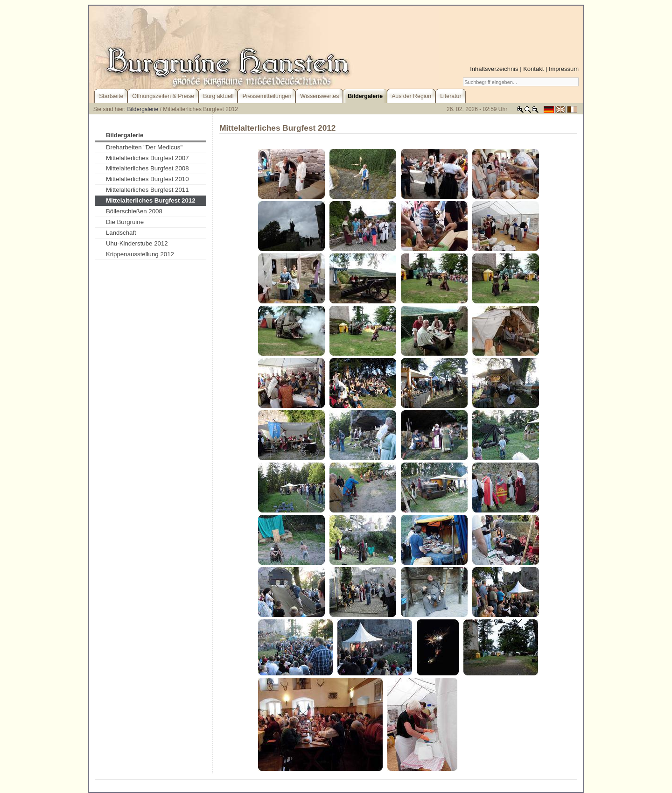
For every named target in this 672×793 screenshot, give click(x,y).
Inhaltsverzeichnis (494, 69)
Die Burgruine (125, 222)
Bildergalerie (143, 109)
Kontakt (533, 69)
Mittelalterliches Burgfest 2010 (147, 179)
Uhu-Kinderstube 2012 (137, 243)
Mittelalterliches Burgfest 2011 (147, 190)
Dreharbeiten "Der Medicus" (144, 147)
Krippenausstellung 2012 (140, 254)
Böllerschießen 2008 (134, 211)
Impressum (564, 69)
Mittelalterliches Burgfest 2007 (147, 158)
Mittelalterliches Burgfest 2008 (147, 168)
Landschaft (121, 233)
